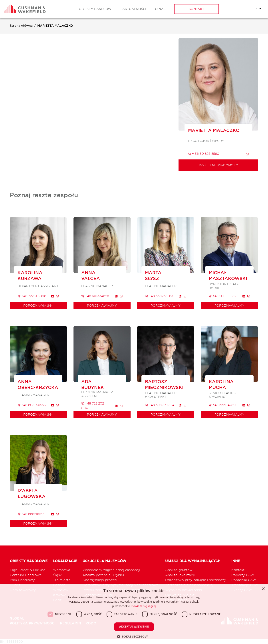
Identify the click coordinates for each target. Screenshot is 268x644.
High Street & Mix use (28, 570)
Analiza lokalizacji (180, 575)
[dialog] (134, 614)
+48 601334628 (95, 296)
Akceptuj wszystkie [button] (134, 627)
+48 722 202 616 (32, 296)
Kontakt (197, 9)
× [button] (263, 589)
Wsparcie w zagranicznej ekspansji (111, 570)
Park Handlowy (22, 580)
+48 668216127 (31, 514)
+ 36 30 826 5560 (204, 154)
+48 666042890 (223, 405)
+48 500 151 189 (223, 296)
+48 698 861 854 (160, 405)
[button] (134, 636)
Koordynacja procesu (100, 580)
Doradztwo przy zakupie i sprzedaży (196, 580)
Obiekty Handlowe (96, 9)
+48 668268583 (159, 296)
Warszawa (62, 570)
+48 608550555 (32, 405)
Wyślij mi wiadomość (218, 165)
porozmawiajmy (38, 305)
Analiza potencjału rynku (103, 575)
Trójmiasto (62, 580)
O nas (160, 9)
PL (256, 9)
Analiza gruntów (179, 570)
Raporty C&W (243, 575)
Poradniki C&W (244, 580)
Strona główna (21, 26)
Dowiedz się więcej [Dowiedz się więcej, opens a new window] (144, 606)
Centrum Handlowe (26, 575)
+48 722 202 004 (93, 406)
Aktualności (134, 9)
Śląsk (57, 575)
